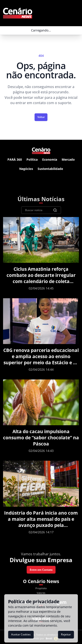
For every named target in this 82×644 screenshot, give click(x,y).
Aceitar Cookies (21, 634)
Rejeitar (66, 634)
